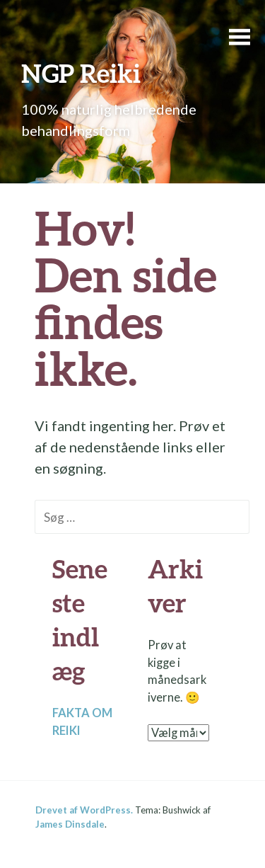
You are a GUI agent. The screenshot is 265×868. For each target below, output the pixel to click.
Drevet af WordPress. (84, 810)
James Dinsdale (70, 824)
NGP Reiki (81, 73)
